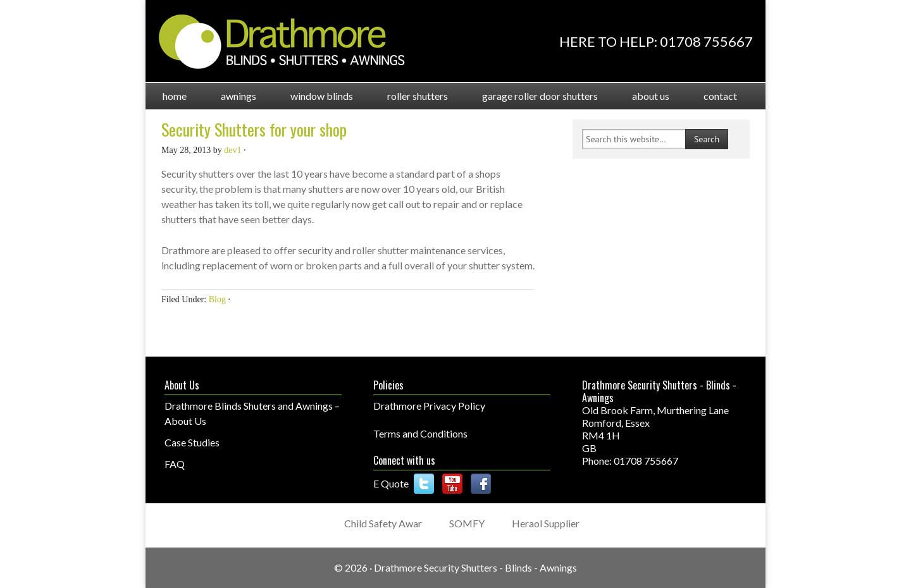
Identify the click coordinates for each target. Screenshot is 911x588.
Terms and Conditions (420, 433)
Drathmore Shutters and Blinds (282, 42)
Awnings (230, 96)
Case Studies (192, 442)
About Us (642, 96)
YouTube (452, 484)
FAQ (175, 464)
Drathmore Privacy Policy (429, 406)
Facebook (481, 484)
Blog (217, 299)
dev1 (232, 150)
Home (175, 96)
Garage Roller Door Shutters (531, 96)
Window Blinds (313, 96)
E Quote (391, 483)
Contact (720, 96)
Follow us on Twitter (424, 484)
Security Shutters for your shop (254, 129)
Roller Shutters (409, 96)
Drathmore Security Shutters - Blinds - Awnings (475, 567)
